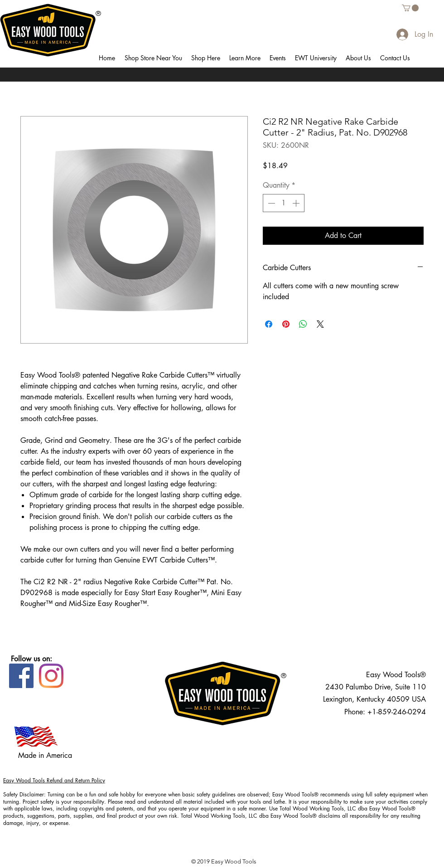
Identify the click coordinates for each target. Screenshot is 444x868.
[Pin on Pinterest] (286, 324)
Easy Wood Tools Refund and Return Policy (54, 780)
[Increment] (297, 203)
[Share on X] (320, 324)
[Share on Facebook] (269, 324)
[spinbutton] (284, 203)
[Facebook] (21, 676)
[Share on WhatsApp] (303, 324)
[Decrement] (270, 203)
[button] (153, 58)
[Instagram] (51, 676)
